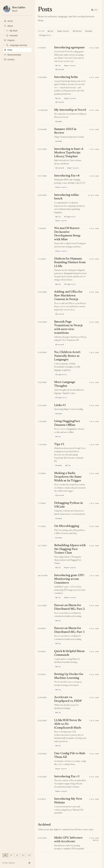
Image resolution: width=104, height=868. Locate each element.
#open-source (63, 31)
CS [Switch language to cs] (11, 855)
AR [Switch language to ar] (29, 855)
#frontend (77, 31)
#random (89, 31)
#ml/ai (51, 31)
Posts (8, 50)
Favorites (12, 35)
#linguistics (45, 35)
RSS (94, 10)
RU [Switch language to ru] (23, 855)
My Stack (12, 31)
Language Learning (17, 45)
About (8, 26)
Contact (9, 59)
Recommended (13, 55)
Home (8, 21)
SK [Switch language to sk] (17, 855)
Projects (9, 40)
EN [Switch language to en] (5, 855)
